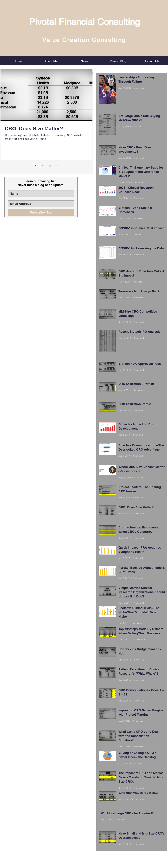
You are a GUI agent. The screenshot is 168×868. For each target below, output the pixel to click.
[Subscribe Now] (41, 212)
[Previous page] (36, 166)
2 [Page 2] (50, 166)
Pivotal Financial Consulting (84, 22)
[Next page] (57, 166)
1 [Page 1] (43, 166)
